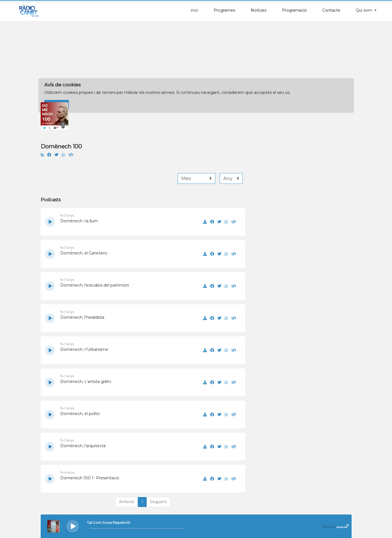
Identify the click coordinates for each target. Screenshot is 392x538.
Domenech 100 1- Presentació (90, 478)
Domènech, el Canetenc (84, 253)
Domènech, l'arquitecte (83, 446)
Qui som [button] (364, 10)
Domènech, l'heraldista (82, 317)
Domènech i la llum (79, 221)
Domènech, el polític (80, 414)
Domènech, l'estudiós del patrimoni (95, 285)
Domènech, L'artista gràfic (86, 382)
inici (194, 10)
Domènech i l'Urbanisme (84, 349)
